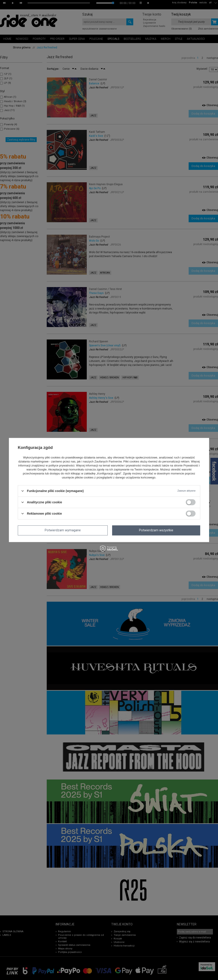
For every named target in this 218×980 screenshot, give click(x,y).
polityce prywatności (61, 465)
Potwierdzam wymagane (63, 530)
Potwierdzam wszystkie (156, 530)
